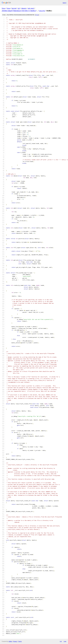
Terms (20, 641)
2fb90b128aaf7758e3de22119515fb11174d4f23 (19, 11)
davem (24, 8)
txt (61, 641)
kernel (14, 8)
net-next (31, 8)
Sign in (64, 3)
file (37, 15)
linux (3, 8)
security (42, 11)
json (65, 641)
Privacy (15, 641)
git (19, 8)
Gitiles (10, 641)
